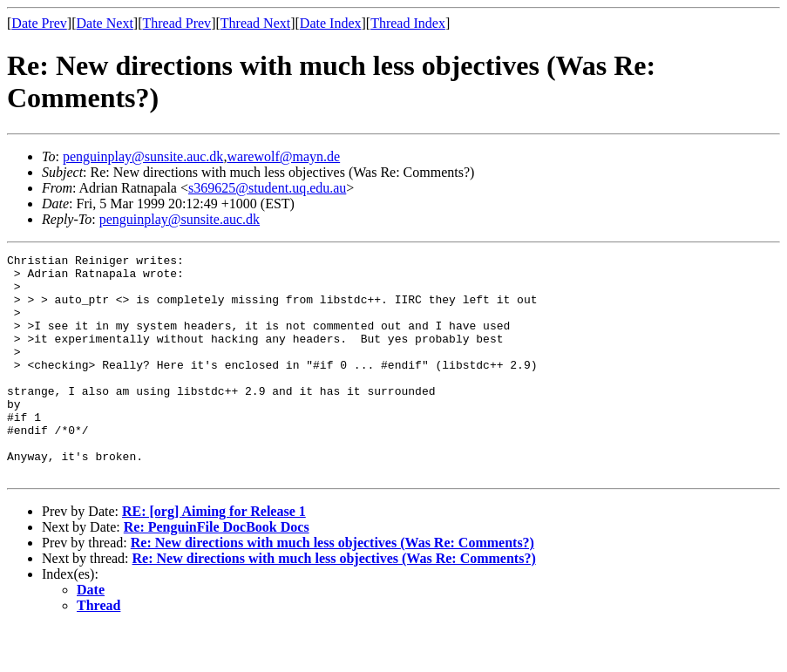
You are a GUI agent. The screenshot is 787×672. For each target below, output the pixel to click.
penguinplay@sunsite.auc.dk (143, 156)
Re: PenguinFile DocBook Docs (217, 571)
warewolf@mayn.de (283, 156)
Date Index (331, 23)
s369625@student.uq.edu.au (267, 188)
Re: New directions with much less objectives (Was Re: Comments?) (332, 587)
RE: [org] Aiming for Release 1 (214, 556)
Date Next (105, 23)
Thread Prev (176, 23)
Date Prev (39, 23)
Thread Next (255, 23)
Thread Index (408, 23)
